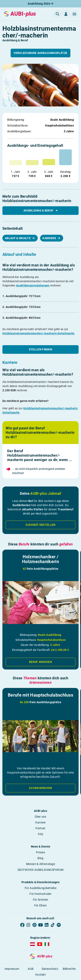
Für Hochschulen (40, 894)
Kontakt (40, 975)
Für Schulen (40, 900)
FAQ (41, 834)
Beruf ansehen (40, 662)
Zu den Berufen (40, 788)
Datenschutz (50, 969)
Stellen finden (40, 349)
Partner (40, 828)
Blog (40, 858)
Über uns (40, 817)
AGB (31, 969)
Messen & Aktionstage (40, 864)
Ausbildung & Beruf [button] (40, 210)
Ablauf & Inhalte (18, 238)
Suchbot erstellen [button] (40, 525)
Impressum (12, 969)
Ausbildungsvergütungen (33, 285)
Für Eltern (41, 905)
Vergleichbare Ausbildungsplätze (40, 53)
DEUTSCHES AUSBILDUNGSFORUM (41, 870)
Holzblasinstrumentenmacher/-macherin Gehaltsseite (38, 333)
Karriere (50, 238)
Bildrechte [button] (69, 969)
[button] (74, 14)
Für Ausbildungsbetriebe (40, 888)
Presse (40, 852)
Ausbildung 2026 (40, 4)
